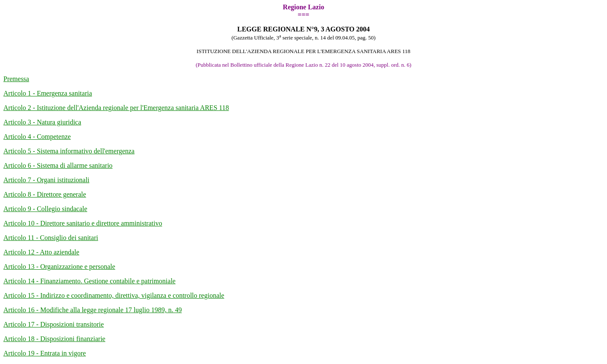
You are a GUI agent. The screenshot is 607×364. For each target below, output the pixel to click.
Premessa (16, 79)
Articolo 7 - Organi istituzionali (46, 180)
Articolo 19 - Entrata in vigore (45, 353)
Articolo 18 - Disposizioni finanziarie (54, 339)
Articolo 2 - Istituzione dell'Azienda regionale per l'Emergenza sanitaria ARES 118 (116, 108)
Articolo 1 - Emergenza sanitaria (48, 93)
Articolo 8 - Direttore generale (45, 194)
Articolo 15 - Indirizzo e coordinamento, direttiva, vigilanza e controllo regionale (114, 295)
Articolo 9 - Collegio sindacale (45, 209)
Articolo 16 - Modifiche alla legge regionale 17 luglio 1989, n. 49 (93, 310)
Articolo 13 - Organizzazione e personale (59, 267)
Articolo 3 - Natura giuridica (42, 122)
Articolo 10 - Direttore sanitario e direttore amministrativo (83, 223)
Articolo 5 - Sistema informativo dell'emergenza (69, 151)
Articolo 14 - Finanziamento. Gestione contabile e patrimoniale (89, 281)
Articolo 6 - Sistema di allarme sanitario (58, 165)
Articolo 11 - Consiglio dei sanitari (51, 238)
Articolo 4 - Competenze (37, 137)
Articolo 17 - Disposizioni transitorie (54, 324)
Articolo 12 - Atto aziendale (41, 252)
